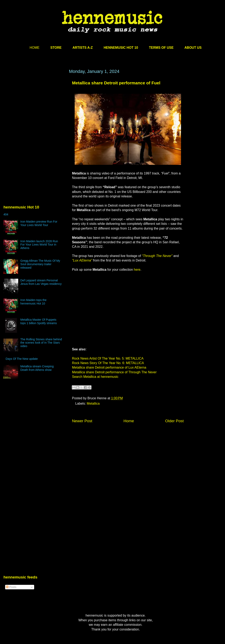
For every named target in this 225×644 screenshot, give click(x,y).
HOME (35, 48)
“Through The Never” (157, 256)
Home (129, 421)
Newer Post (82, 421)
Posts (11, 587)
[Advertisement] (34, 108)
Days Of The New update (22, 359)
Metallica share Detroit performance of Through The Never (114, 372)
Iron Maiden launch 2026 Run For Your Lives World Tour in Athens (39, 245)
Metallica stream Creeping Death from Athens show (37, 368)
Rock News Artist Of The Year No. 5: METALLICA (108, 358)
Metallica (93, 403)
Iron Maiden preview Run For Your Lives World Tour (39, 223)
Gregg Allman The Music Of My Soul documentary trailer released (40, 264)
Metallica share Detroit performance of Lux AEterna (109, 367)
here (137, 270)
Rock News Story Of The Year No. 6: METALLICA (108, 363)
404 (6, 214)
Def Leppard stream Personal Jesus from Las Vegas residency (41, 282)
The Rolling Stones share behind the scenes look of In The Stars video (41, 343)
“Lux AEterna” (82, 260)
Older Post (174, 421)
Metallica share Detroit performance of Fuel (116, 83)
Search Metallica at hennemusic (95, 377)
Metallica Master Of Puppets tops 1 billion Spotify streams (39, 321)
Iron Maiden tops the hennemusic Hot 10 (34, 302)
